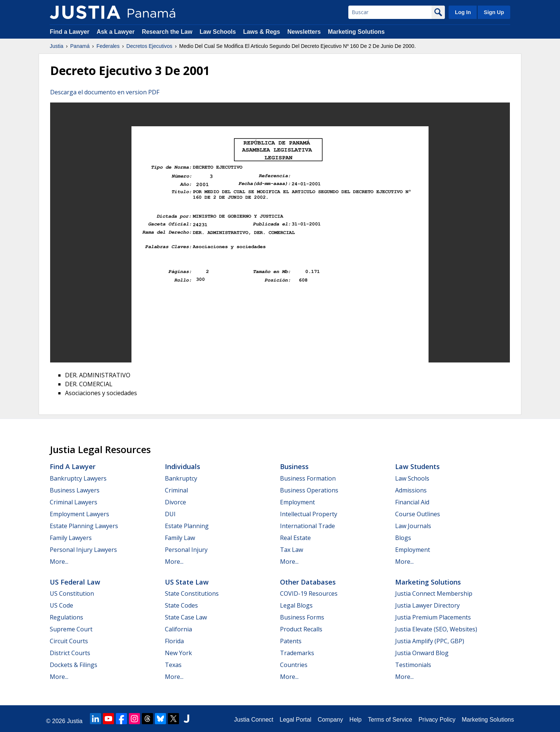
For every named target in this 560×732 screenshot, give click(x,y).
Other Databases (308, 582)
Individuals (183, 466)
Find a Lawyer (70, 32)
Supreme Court (71, 629)
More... (59, 562)
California (178, 629)
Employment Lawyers (79, 514)
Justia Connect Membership (434, 593)
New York (178, 653)
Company (330, 720)
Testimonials (413, 665)
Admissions (411, 490)
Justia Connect (254, 720)
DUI (170, 514)
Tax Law (292, 550)
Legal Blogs (296, 605)
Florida (174, 641)
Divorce (175, 502)
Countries (294, 665)
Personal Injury (186, 550)
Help (356, 720)
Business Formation (308, 478)
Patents (291, 641)
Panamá (80, 46)
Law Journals (413, 526)
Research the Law (167, 32)
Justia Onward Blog (422, 653)
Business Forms (302, 617)
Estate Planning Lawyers (84, 526)
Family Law (180, 538)
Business (294, 466)
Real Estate (295, 538)
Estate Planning (187, 526)
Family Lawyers (71, 538)
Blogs (403, 538)
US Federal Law (75, 582)
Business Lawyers (75, 490)
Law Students (417, 466)
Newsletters (304, 32)
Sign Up (494, 12)
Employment (297, 502)
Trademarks (297, 653)
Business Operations (309, 490)
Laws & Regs (262, 32)
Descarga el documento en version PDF (105, 92)
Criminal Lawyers (74, 502)
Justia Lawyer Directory (427, 605)
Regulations (66, 617)
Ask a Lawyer (116, 32)
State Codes (181, 605)
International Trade (307, 526)
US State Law (187, 582)
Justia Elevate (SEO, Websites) (436, 629)
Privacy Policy (437, 720)
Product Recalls (301, 629)
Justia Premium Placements (433, 617)
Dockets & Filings (74, 665)
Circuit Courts (69, 641)
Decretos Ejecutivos (149, 46)
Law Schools (218, 32)
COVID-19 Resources (309, 593)
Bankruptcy (181, 478)
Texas (173, 665)
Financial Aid (412, 502)
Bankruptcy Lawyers (78, 478)
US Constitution (72, 593)
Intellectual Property (309, 514)
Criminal (176, 490)
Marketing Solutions (356, 32)
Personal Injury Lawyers (83, 550)
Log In (463, 12)
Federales (108, 46)
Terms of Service (390, 720)
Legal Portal (295, 720)
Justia (57, 46)
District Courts (70, 653)
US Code (61, 605)
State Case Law (186, 617)
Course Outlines (418, 514)
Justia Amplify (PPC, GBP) (430, 641)
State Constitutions (192, 593)
